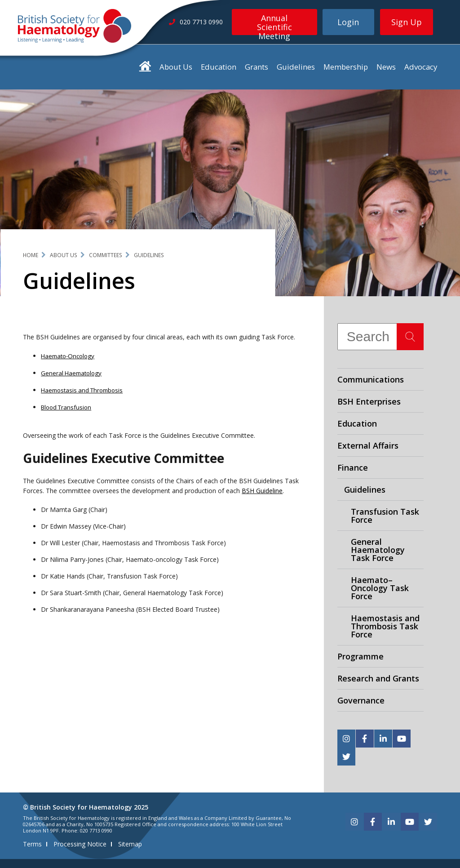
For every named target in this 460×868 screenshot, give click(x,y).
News (386, 67)
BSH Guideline (262, 491)
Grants (257, 67)
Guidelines (296, 67)
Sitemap (130, 844)
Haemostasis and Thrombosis (82, 390)
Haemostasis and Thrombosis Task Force (385, 626)
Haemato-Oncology (68, 356)
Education (219, 67)
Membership (346, 67)
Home (31, 255)
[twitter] (346, 757)
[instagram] (346, 739)
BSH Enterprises (369, 401)
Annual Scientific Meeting (274, 24)
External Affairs (368, 445)
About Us (176, 67)
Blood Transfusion (66, 407)
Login (348, 22)
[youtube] (402, 739)
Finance (353, 467)
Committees (106, 255)
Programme (360, 656)
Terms (32, 844)
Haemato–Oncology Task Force (380, 588)
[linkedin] (383, 739)
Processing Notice (80, 844)
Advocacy (421, 67)
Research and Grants (378, 678)
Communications (371, 379)
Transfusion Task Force (385, 516)
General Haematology (71, 373)
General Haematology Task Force (378, 550)
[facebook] (365, 739)
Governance (361, 700)
